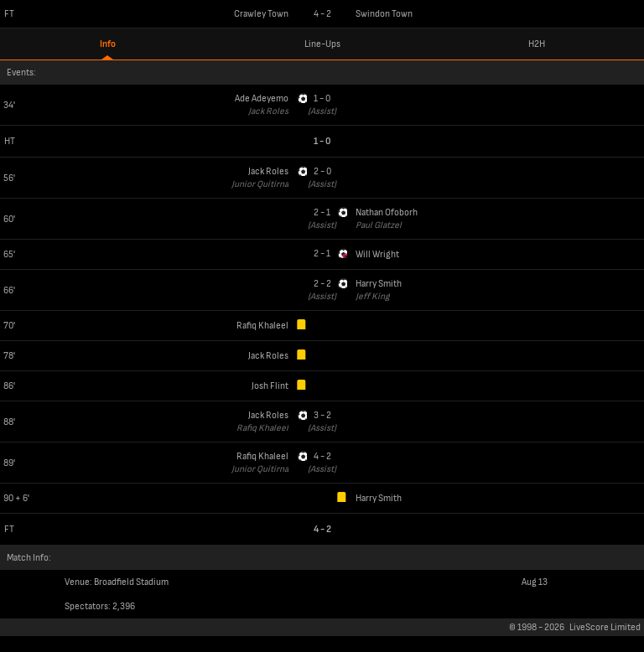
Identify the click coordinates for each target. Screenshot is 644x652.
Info (108, 44)
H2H (537, 44)
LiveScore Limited (605, 627)
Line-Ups (322, 44)
